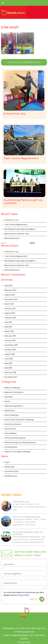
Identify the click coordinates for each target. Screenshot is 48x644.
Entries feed (9, 467)
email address (10, 583)
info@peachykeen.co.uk (21, 635)
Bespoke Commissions (14, 392)
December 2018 (11, 345)
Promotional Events (13, 424)
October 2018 (10, 350)
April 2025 (8, 286)
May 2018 (8, 363)
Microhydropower (12, 238)
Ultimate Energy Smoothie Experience (20, 442)
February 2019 (10, 336)
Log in (7, 462)
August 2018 (9, 354)
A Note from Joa (11, 220)
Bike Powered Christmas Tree (17, 234)
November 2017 (11, 377)
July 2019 (8, 322)
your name (9, 564)
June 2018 (9, 359)
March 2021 (9, 304)
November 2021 (11, 299)
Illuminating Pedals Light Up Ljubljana (20, 229)
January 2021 (10, 309)
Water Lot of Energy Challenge (17, 452)
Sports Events (10, 429)
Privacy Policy (24, 595)
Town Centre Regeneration (16, 225)
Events (7, 401)
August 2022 (10, 295)
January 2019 (10, 340)
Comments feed (11, 471)
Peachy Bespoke (11, 415)
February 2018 (10, 372)
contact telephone (12, 574)
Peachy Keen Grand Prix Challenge (19, 420)
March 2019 (9, 331)
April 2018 (8, 368)
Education (9, 397)
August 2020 (10, 313)
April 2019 (8, 327)
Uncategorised (11, 447)
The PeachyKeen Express (15, 438)
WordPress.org (11, 476)
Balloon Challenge (12, 388)
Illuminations (10, 411)
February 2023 (10, 290)
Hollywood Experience (14, 406)
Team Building (10, 433)
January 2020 (10, 318)
